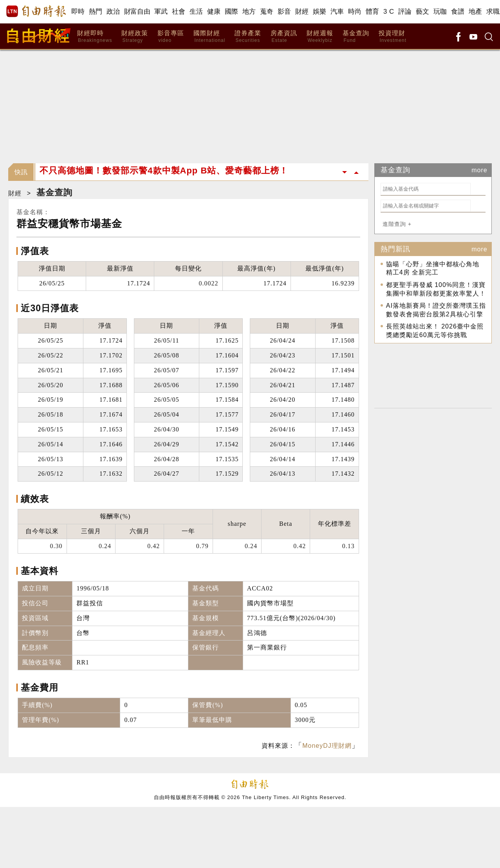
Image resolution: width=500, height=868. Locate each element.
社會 (179, 12)
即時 (78, 12)
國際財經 (209, 37)
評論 (405, 12)
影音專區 (171, 37)
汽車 (337, 12)
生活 (196, 12)
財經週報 (320, 37)
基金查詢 (356, 37)
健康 (214, 12)
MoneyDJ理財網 (327, 746)
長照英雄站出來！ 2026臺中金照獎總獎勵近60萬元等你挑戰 (435, 331)
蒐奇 (267, 12)
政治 (113, 12)
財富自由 (137, 12)
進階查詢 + (397, 224)
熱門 (96, 12)
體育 (373, 12)
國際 (232, 12)
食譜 (458, 12)
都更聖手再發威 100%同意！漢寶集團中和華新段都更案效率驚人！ (436, 289)
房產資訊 (284, 37)
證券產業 (248, 37)
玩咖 (440, 12)
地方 (249, 12)
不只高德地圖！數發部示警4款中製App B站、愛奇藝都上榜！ (164, 172)
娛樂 (320, 12)
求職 (493, 12)
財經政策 (135, 37)
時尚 (355, 12)
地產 (476, 12)
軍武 (161, 12)
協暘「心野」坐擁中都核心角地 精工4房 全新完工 (433, 268)
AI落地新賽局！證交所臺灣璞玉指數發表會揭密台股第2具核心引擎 (436, 310)
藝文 (423, 12)
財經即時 (95, 37)
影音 (284, 12)
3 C (389, 12)
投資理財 (393, 37)
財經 (302, 12)
